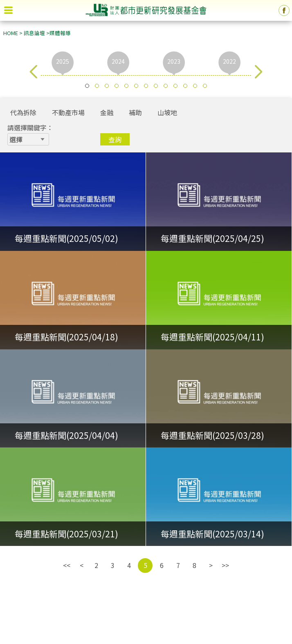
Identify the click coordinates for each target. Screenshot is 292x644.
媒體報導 (60, 33)
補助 (135, 112)
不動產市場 (68, 112)
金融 (107, 112)
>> (225, 565)
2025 (63, 61)
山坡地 (167, 112)
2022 (229, 61)
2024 (118, 61)
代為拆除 (23, 112)
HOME (11, 33)
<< (67, 565)
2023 (174, 61)
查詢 (115, 139)
